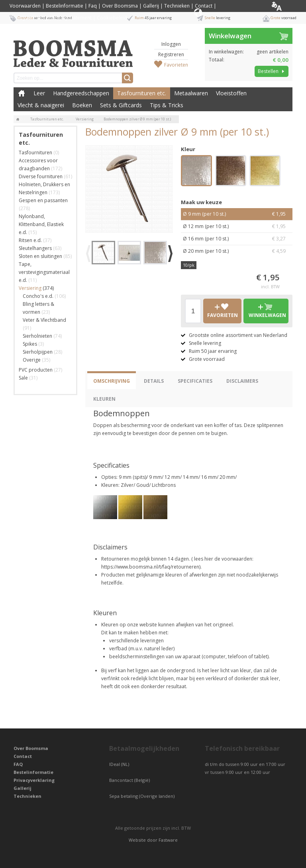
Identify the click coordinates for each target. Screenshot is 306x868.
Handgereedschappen (81, 93)
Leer (39, 93)
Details (154, 381)
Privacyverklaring (34, 780)
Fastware (168, 840)
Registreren (171, 54)
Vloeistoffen (231, 93)
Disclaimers (242, 381)
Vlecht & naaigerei (41, 105)
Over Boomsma (120, 6)
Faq (93, 6)
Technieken (177, 6)
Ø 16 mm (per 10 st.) (237, 239)
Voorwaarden (25, 6)
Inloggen (171, 44)
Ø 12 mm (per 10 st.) (237, 226)
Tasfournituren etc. (142, 93)
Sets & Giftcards (121, 105)
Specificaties (195, 381)
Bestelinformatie (65, 6)
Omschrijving (112, 381)
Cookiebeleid (112, 18)
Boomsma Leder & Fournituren (22, 93)
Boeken (82, 105)
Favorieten (176, 65)
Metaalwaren (191, 93)
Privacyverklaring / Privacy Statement (51, 18)
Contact (204, 6)
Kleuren (104, 399)
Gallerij (151, 6)
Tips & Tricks (167, 105)
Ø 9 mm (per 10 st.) (237, 214)
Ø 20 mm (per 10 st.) (237, 251)
